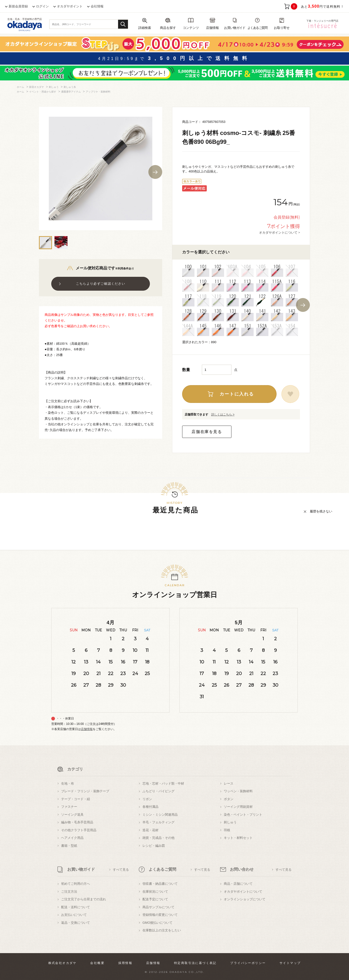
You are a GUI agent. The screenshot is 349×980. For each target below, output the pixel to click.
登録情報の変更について (160, 915)
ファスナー (69, 807)
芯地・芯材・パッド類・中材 (163, 783)
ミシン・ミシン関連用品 (160, 815)
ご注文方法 (69, 892)
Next (155, 172)
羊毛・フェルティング (158, 822)
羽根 (227, 830)
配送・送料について (76, 907)
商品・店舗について (238, 884)
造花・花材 (150, 830)
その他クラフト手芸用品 (79, 830)
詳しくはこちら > (223, 415)
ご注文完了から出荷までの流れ (84, 899)
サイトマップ (290, 963)
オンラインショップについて (245, 899)
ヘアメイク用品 (72, 838)
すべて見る (121, 870)
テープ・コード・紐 (76, 799)
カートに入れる (237, 394)
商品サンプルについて (158, 907)
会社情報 (97, 6)
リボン (147, 799)
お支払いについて (74, 915)
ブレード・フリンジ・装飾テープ (85, 791)
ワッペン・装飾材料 (238, 791)
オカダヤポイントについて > (279, 232)
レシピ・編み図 (154, 846)
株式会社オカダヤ (62, 963)
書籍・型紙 (69, 846)
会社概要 (97, 963)
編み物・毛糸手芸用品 (77, 822)
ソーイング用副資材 (238, 807)
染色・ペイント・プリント (243, 815)
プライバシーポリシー (248, 963)
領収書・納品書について (160, 884)
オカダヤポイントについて (243, 892)
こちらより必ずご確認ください (101, 284)
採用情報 (125, 963)
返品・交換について (76, 923)
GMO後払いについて (157, 923)
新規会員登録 (18, 6)
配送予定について (155, 899)
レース (229, 783)
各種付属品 (150, 807)
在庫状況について (155, 892)
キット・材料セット (238, 838)
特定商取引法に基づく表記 (195, 963)
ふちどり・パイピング (158, 791)
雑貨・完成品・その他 (158, 838)
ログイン (42, 6)
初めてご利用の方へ (76, 884)
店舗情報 (87, 729)
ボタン (229, 799)
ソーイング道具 (72, 815)
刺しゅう (230, 822)
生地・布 (68, 783)
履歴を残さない (321, 511)
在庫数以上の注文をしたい (162, 930)
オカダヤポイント (70, 6)
